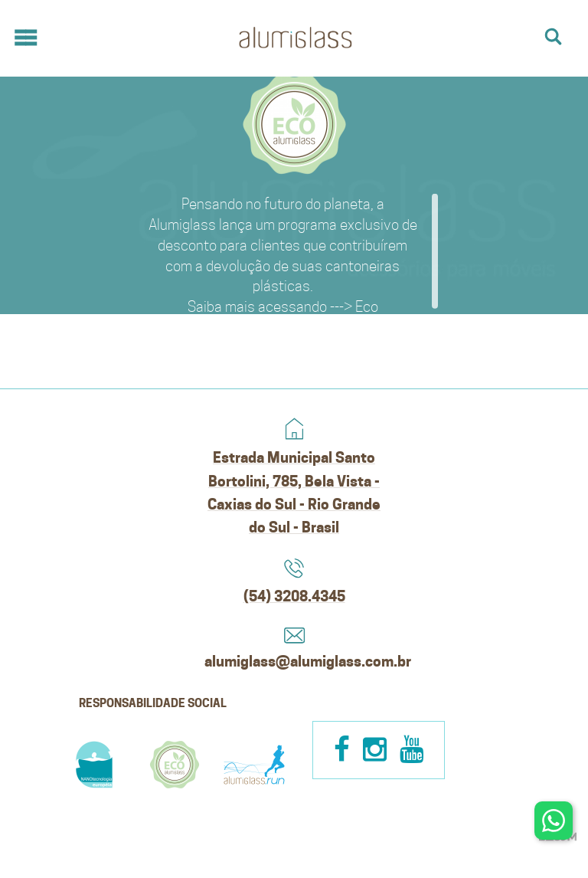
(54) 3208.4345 (294, 596)
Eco (367, 306)
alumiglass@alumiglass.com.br (294, 661)
